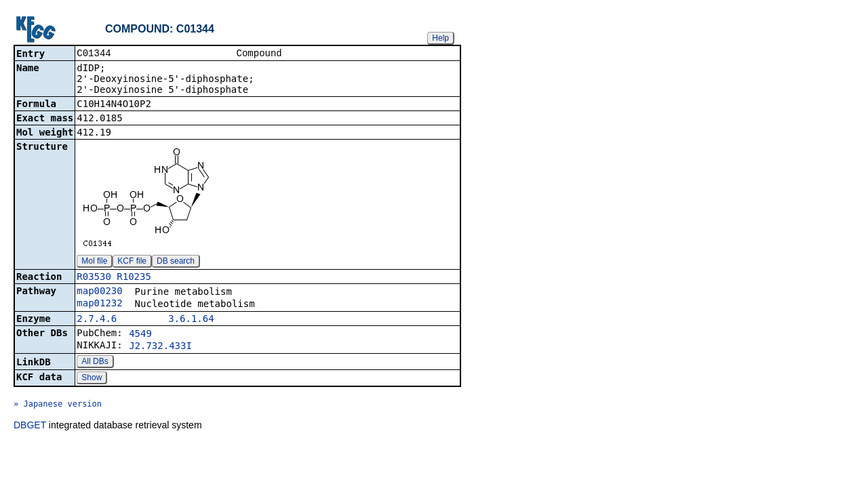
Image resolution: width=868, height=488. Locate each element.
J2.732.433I (160, 347)
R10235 (134, 278)
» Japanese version (58, 405)
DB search (176, 262)
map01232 (99, 304)
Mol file (94, 262)
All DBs (95, 363)
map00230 (99, 292)
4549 (140, 335)
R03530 (94, 278)
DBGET (30, 426)
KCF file (132, 262)
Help (440, 38)
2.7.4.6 (97, 320)
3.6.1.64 (191, 320)
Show (92, 379)
